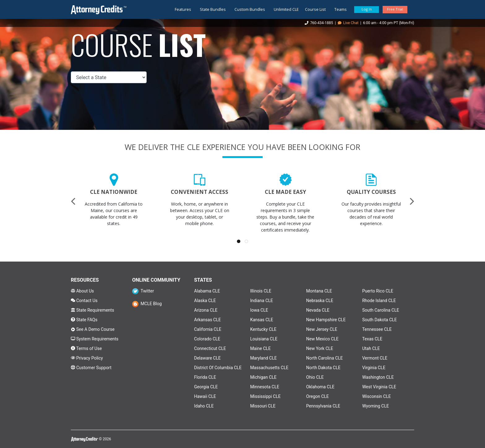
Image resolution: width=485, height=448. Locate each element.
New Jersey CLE (322, 329)
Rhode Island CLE (379, 301)
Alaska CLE (205, 301)
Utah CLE (371, 348)
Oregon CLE (318, 396)
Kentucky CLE (263, 329)
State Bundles (213, 9)
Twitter (143, 291)
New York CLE (320, 348)
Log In (367, 9)
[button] (239, 241)
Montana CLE (319, 291)
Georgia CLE (206, 387)
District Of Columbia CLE (218, 368)
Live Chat (348, 23)
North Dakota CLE (323, 368)
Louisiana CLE (264, 339)
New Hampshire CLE (326, 320)
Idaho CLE (204, 406)
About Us (82, 291)
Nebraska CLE (320, 301)
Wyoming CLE (376, 406)
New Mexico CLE (322, 339)
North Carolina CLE (324, 358)
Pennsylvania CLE (323, 406)
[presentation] (73, 201)
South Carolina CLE (381, 310)
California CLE (208, 329)
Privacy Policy (87, 358)
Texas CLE (372, 339)
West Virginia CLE (379, 387)
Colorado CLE (207, 339)
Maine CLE (260, 348)
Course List (315, 9)
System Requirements (95, 339)
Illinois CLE (261, 291)
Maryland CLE (264, 358)
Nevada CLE (318, 310)
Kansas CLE (262, 320)
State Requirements (92, 310)
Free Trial (395, 9)
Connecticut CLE (210, 348)
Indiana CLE (262, 301)
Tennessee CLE (377, 329)
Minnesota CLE (265, 387)
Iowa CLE (259, 310)
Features (183, 9)
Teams (341, 9)
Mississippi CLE (266, 396)
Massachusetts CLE (269, 368)
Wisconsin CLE (377, 396)
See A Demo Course (93, 329)
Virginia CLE (374, 368)
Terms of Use (86, 348)
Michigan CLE (263, 377)
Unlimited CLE (286, 9)
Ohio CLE (315, 377)
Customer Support (91, 368)
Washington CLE (378, 377)
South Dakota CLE (380, 320)
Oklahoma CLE (320, 387)
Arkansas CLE (208, 320)
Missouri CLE (263, 406)
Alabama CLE (207, 291)
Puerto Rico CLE (378, 291)
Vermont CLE (375, 358)
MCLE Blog (147, 304)
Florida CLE (205, 377)
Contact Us (84, 301)
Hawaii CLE (205, 396)
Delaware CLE (208, 358)
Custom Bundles (250, 9)
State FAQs (84, 320)
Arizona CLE (206, 310)
